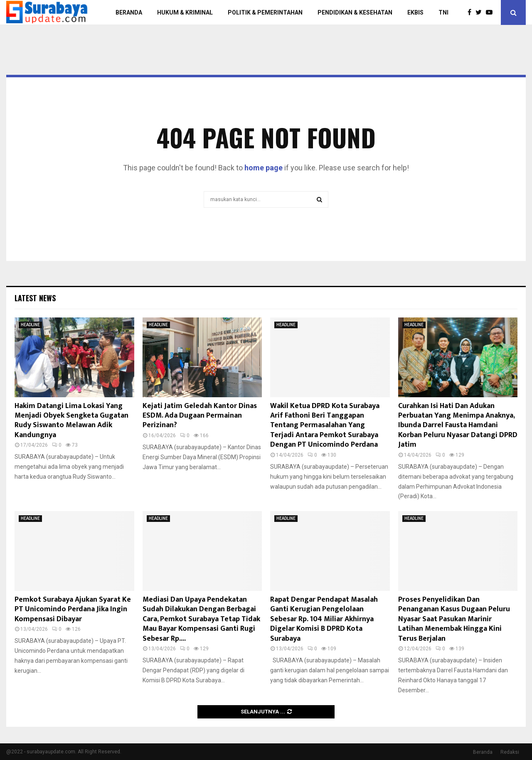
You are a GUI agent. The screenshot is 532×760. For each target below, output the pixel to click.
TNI (443, 12)
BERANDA (129, 12)
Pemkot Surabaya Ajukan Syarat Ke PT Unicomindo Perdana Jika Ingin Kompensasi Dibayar (73, 609)
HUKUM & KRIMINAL (185, 12)
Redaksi (510, 752)
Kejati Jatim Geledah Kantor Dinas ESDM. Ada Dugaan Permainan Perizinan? (200, 416)
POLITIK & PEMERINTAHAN (265, 12)
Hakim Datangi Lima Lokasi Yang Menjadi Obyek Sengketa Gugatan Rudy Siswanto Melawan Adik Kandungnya (71, 421)
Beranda (483, 752)
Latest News (35, 298)
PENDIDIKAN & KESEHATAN (355, 12)
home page (264, 168)
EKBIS (415, 12)
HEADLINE (30, 325)
